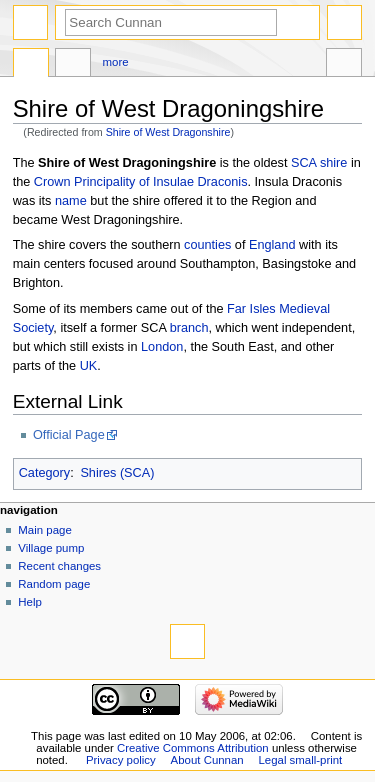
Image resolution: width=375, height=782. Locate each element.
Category (44, 473)
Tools (344, 65)
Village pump (51, 548)
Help (30, 602)
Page (31, 65)
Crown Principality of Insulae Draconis (141, 182)
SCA (303, 163)
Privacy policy (121, 760)
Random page (54, 584)
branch (189, 328)
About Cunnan (207, 760)
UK (89, 366)
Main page (45, 530)
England (272, 245)
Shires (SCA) (117, 473)
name (71, 201)
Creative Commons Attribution (193, 748)
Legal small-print (301, 760)
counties (207, 245)
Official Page (69, 435)
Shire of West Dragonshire (168, 132)
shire (334, 163)
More (116, 62)
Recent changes (59, 566)
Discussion (73, 65)
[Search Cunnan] (171, 22)
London (162, 347)
